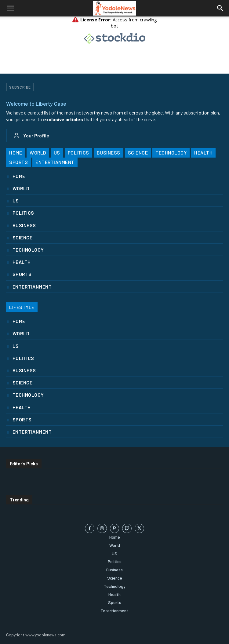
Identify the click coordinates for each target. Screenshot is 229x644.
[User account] (31, 136)
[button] (10, 8)
